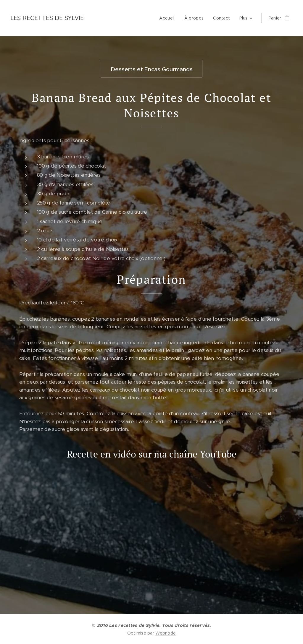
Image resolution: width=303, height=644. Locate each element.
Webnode (166, 633)
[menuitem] (169, 18)
